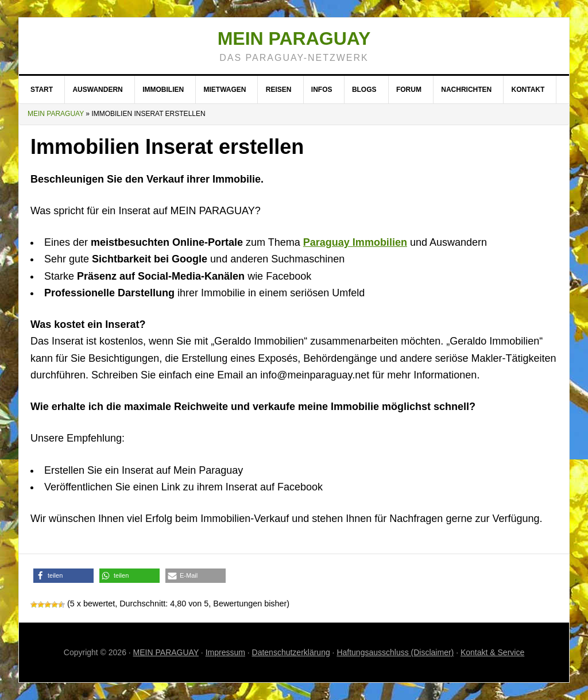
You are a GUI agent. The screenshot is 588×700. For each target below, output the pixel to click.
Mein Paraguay (294, 38)
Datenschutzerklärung (291, 652)
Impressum (225, 652)
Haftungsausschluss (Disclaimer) (395, 652)
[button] (63, 576)
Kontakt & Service (492, 652)
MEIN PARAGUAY (166, 652)
